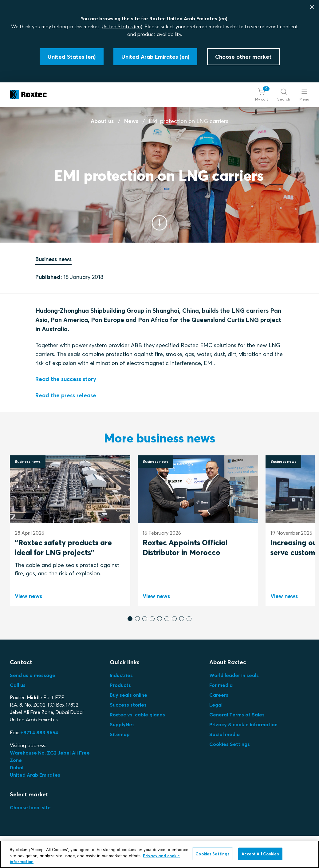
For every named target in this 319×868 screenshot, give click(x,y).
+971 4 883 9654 (39, 732)
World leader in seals (234, 675)
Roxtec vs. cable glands (137, 715)
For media (221, 685)
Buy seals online (128, 695)
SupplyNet (122, 724)
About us (102, 121)
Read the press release (66, 395)
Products (120, 685)
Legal (216, 705)
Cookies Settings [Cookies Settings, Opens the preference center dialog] (213, 854)
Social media (224, 734)
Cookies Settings (230, 744)
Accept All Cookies (260, 854)
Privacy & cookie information (243, 724)
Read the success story (66, 379)
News (131, 121)
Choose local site (30, 807)
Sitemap (120, 734)
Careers (219, 695)
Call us (18, 685)
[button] (262, 95)
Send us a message (33, 675)
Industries (121, 675)
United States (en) (122, 26)
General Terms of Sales (237, 715)
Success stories (128, 705)
